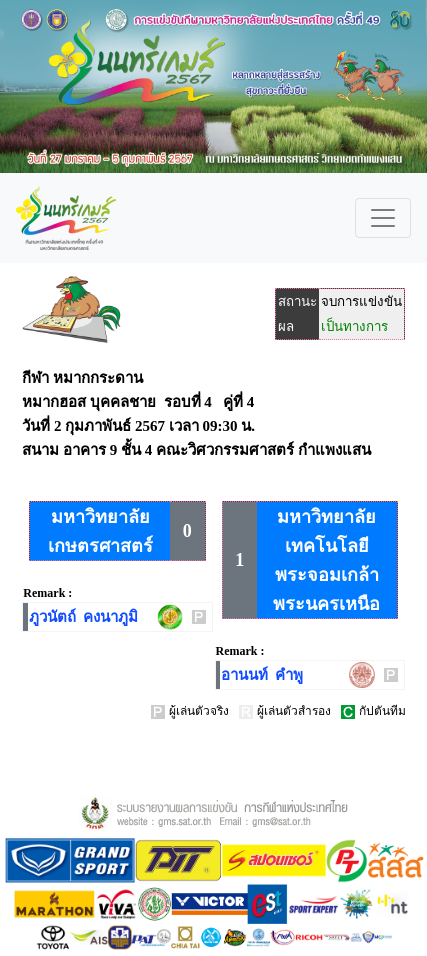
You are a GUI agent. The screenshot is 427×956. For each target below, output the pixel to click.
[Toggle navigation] (383, 218)
